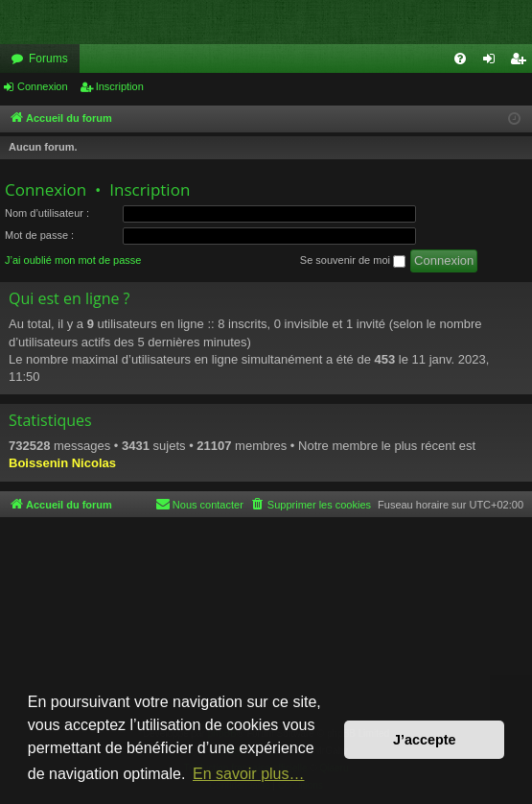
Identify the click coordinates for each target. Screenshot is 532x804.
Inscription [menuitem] (522, 62)
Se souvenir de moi (353, 261)
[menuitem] (460, 59)
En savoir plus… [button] (249, 774)
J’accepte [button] (425, 740)
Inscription (120, 86)
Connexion (43, 86)
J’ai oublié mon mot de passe (73, 260)
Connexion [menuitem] (493, 62)
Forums (48, 59)
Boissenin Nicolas (62, 463)
